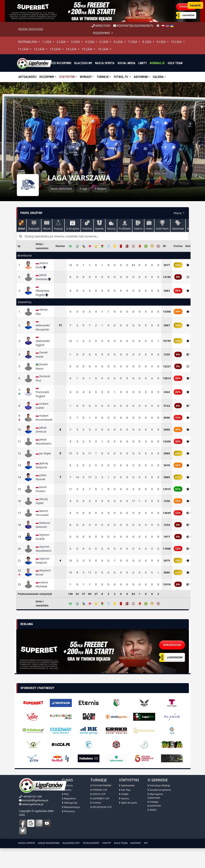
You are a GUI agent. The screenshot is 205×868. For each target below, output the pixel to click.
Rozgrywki (47, 77)
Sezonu (124, 798)
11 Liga (24, 49)
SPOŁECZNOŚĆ (91, 843)
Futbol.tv (121, 77)
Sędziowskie (127, 785)
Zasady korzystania (159, 790)
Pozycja (58, 225)
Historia (87, 225)
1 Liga (47, 42)
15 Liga (88, 49)
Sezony (111, 225)
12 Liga (40, 49)
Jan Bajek (43, 453)
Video (149, 225)
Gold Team (175, 63)
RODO (152, 810)
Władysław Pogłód (43, 291)
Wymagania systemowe (155, 796)
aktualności (27, 77)
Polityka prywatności (154, 804)
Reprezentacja (71, 807)
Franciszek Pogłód (42, 392)
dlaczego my (83, 63)
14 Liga (71, 49)
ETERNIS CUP (99, 790)
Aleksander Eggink (43, 341)
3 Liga (76, 42)
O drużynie (73, 225)
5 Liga (104, 42)
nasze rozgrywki (59, 63)
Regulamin (69, 798)
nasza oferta (105, 63)
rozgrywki (102, 33)
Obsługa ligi (70, 803)
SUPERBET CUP (100, 798)
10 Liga (177, 42)
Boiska (67, 790)
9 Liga (161, 42)
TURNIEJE (103, 77)
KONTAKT (136, 843)
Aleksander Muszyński (43, 325)
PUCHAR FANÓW (101, 785)
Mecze (47, 225)
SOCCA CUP (98, 794)
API (146, 843)
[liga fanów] (34, 63)
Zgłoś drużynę (128, 803)
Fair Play (125, 790)
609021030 (101, 26)
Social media (126, 63)
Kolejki (124, 794)
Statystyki (67, 77)
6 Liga (119, 42)
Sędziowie (178, 225)
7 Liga (133, 42)
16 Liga (104, 49)
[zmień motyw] (158, 26)
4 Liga (90, 42)
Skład (21, 225)
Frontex (96, 803)
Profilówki (125, 225)
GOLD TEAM (121, 843)
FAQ (65, 794)
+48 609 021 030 (32, 796)
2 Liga (61, 42)
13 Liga (56, 49)
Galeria (158, 77)
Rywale (99, 225)
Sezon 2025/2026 (31, 29)
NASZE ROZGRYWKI (49, 843)
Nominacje (157, 63)
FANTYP (107, 843)
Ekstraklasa (28, 42)
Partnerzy (68, 811)
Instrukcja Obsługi (159, 785)
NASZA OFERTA (27, 843)
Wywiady (86, 77)
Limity (143, 63)
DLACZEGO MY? (71, 843)
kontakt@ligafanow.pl (133, 26)
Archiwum (141, 77)
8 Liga (147, 42)
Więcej (178, 213)
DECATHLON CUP (101, 807)
